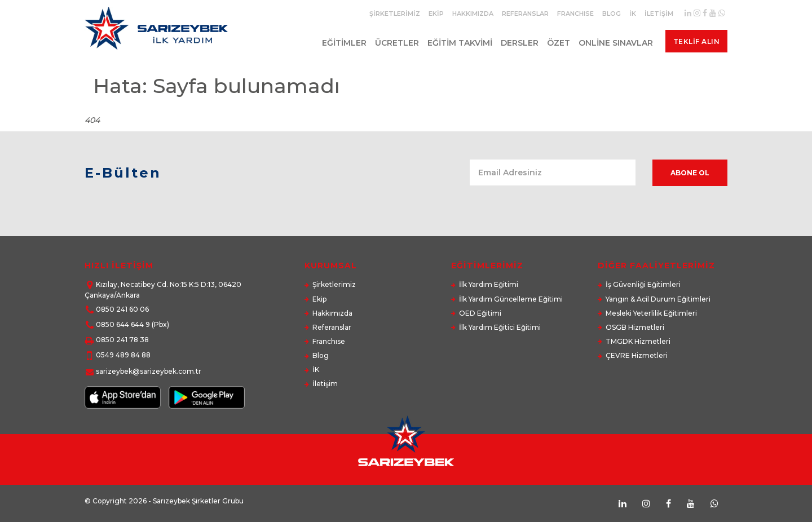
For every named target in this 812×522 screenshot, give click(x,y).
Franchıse (575, 14)
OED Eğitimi (480, 313)
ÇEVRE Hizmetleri (637, 355)
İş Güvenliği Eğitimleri (643, 284)
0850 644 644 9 (123, 324)
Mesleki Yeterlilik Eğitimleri (651, 313)
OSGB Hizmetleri (635, 327)
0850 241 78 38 (122, 340)
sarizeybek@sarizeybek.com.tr (149, 371)
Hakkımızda (473, 14)
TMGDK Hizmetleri (638, 341)
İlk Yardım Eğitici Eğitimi (500, 327)
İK (633, 14)
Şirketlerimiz (395, 14)
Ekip (436, 14)
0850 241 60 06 (122, 309)
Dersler (517, 43)
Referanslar (525, 14)
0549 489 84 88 (123, 355)
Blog (612, 14)
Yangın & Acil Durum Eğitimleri (658, 299)
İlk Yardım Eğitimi (489, 284)
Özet (556, 43)
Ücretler (394, 43)
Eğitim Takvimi (457, 43)
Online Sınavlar (613, 43)
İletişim (659, 14)
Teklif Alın (696, 41)
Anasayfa (666, 109)
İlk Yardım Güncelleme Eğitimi (511, 299)
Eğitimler (341, 43)
